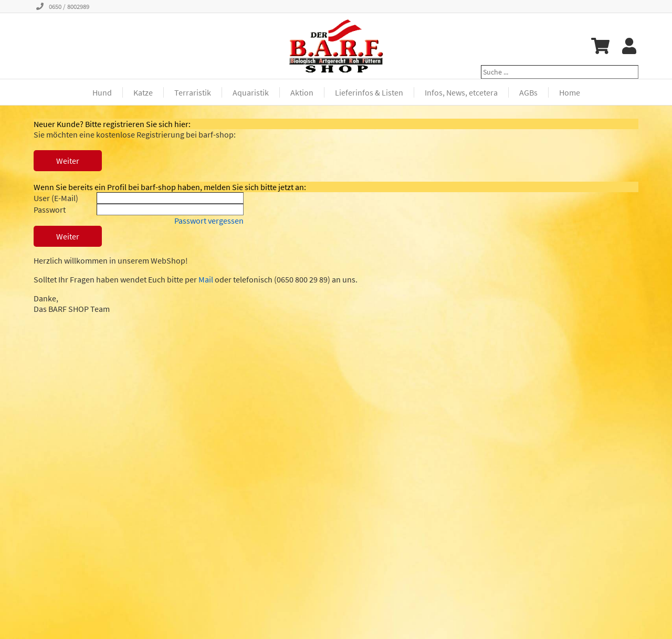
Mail (206, 279)
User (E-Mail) (56, 198)
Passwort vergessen (209, 221)
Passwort (50, 209)
